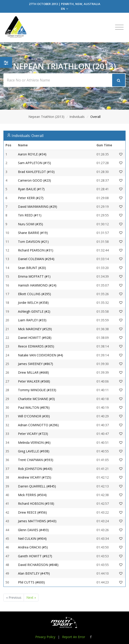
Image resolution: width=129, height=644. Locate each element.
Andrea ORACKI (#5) (33, 547)
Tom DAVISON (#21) (33, 242)
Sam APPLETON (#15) (34, 163)
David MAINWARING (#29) (38, 207)
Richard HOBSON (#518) (36, 503)
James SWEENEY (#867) (35, 364)
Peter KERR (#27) (31, 198)
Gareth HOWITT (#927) (35, 556)
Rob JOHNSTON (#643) (35, 469)
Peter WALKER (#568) (34, 381)
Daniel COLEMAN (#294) (36, 259)
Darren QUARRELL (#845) (37, 486)
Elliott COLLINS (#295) (34, 294)
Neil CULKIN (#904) (32, 539)
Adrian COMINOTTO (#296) (38, 425)
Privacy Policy (45, 637)
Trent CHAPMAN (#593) (36, 460)
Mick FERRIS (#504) (32, 495)
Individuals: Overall (28, 136)
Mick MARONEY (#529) (35, 329)
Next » (31, 597)
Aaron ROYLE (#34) (32, 154)
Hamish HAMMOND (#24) (37, 285)
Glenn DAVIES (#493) (33, 530)
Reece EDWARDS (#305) (36, 346)
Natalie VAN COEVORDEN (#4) (40, 355)
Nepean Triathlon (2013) (46, 117)
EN (64, 9)
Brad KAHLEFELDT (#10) (36, 172)
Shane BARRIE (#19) (33, 233)
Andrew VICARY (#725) (35, 477)
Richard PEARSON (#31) (36, 250)
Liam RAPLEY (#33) (32, 320)
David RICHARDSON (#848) (38, 565)
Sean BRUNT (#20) (32, 268)
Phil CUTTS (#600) (31, 582)
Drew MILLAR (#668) (33, 372)
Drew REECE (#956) (32, 512)
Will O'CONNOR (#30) (34, 416)
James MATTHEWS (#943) (37, 521)
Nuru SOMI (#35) (30, 224)
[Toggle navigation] (119, 27)
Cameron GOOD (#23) (34, 180)
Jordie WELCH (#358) (33, 303)
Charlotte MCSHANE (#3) (36, 399)
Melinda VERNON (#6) (34, 442)
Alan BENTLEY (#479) (34, 573)
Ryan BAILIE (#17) (31, 189)
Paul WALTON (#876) (34, 407)
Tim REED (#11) (30, 215)
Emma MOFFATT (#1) (34, 276)
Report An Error (74, 637)
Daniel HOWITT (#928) (35, 338)
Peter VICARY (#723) (33, 434)
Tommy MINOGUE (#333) (37, 390)
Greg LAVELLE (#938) (34, 451)
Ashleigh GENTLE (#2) (34, 311)
